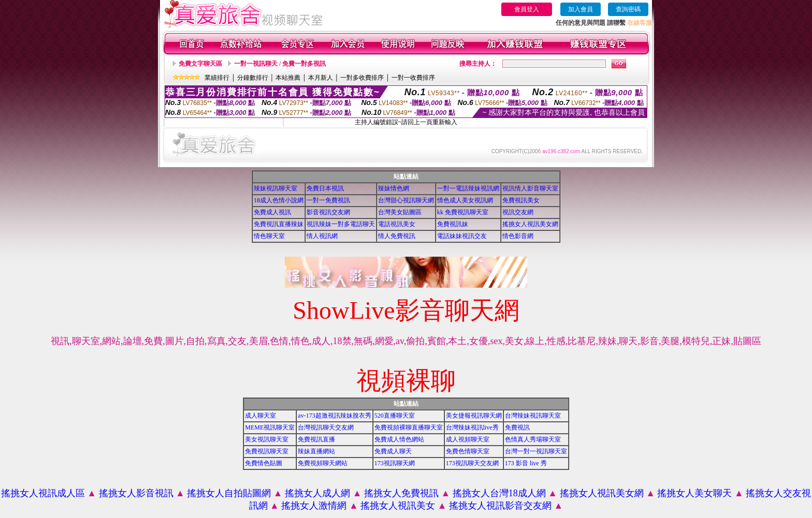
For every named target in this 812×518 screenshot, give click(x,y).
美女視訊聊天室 (267, 439)
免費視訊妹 (453, 224)
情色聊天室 (269, 236)
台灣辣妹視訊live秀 (472, 427)
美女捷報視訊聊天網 (474, 416)
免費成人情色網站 (399, 439)
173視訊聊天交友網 (472, 463)
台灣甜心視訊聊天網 (406, 200)
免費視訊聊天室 (267, 451)
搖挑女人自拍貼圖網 (229, 493)
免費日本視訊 (325, 188)
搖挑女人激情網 (314, 506)
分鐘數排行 (253, 78)
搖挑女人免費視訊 (401, 493)
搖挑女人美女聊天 (694, 493)
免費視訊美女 (521, 200)
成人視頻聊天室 (468, 439)
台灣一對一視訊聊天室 (536, 451)
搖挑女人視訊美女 (398, 506)
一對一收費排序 (413, 78)
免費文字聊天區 (200, 64)
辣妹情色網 (394, 188)
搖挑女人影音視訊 (136, 493)
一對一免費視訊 (328, 200)
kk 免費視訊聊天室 (463, 212)
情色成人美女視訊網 (465, 200)
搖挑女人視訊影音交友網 (500, 506)
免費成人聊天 (393, 451)
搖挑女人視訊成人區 (43, 493)
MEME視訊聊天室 (270, 427)
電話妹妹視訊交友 (462, 236)
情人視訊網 (322, 236)
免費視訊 (517, 427)
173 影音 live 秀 (526, 463)
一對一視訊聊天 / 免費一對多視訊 (280, 64)
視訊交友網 (518, 212)
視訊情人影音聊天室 (530, 188)
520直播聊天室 (395, 416)
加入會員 (581, 9)
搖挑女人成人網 (317, 493)
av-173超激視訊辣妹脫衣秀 (334, 416)
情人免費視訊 (397, 236)
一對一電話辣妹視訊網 (468, 188)
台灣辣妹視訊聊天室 (533, 416)
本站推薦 (288, 78)
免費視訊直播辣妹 (279, 224)
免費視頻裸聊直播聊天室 (409, 427)
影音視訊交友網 (328, 212)
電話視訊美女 (397, 224)
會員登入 (527, 9)
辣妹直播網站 (316, 451)
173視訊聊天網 (395, 463)
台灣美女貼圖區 (400, 212)
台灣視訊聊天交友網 (326, 427)
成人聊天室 (260, 416)
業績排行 (217, 78)
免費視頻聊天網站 (323, 463)
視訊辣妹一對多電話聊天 (341, 224)
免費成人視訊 (272, 212)
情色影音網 (518, 236)
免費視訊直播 (316, 439)
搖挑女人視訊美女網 (530, 224)
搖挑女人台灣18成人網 (499, 493)
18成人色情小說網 (279, 200)
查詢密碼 (628, 9)
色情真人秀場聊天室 (533, 439)
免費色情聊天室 (468, 451)
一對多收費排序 (362, 78)
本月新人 (321, 78)
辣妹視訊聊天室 (275, 188)
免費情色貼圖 (264, 463)
